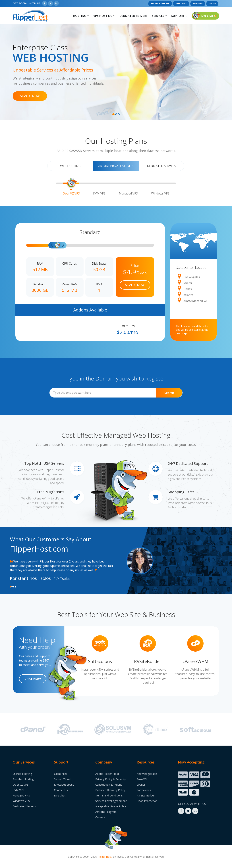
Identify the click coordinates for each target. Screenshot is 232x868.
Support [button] (179, 16)
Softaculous (144, 790)
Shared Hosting (22, 774)
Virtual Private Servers (116, 166)
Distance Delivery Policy (110, 790)
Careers (100, 817)
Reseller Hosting (23, 779)
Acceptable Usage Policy (111, 806)
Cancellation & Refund (109, 785)
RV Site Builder (146, 795)
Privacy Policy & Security (111, 779)
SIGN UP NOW (30, 96)
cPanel (141, 785)
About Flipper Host (107, 774)
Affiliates (181, 4)
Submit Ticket (62, 779)
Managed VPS (21, 795)
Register (198, 4)
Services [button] (159, 16)
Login (212, 4)
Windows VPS (21, 801)
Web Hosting (70, 166)
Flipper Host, (105, 857)
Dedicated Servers (133, 16)
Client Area (61, 774)
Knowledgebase (160, 4)
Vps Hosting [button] (104, 16)
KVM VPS (18, 790)
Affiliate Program (106, 812)
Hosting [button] (81, 16)
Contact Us (61, 790)
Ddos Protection (147, 801)
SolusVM (142, 779)
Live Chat (60, 795)
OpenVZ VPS (21, 785)
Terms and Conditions (109, 795)
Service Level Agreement (111, 801)
